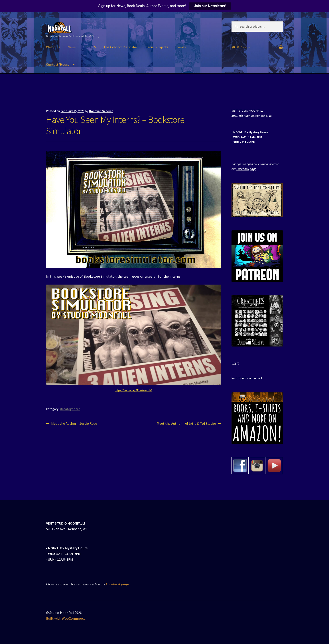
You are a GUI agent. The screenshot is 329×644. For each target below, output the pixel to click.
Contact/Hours (58, 64)
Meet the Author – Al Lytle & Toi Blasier (186, 424)
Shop (87, 47)
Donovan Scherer (101, 111)
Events (181, 47)
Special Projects (156, 47)
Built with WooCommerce (66, 618)
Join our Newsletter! (210, 6)
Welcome (53, 47)
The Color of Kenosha (120, 47)
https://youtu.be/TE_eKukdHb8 (134, 390)
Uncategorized (70, 409)
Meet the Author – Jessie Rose (74, 424)
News (72, 47)
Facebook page (246, 169)
